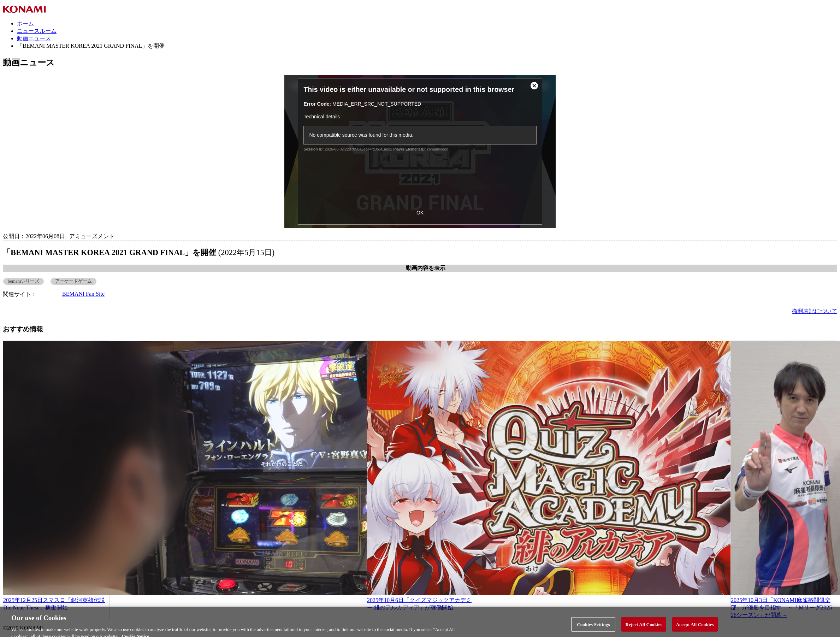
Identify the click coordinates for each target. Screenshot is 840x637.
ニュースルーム (37, 31)
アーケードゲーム (73, 281)
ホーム (25, 23)
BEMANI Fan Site (83, 294)
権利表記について (815, 311)
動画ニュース (34, 38)
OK (420, 213)
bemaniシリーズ (24, 281)
